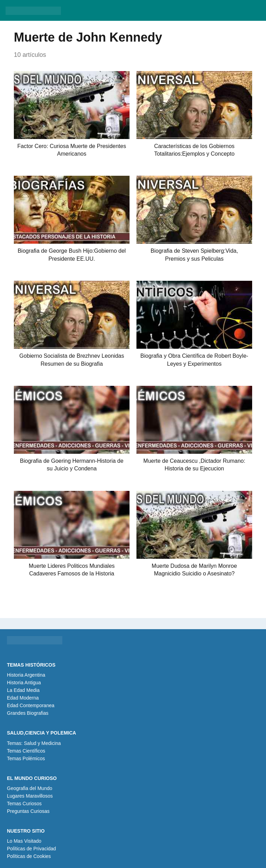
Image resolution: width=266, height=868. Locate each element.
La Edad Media (23, 690)
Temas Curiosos (24, 804)
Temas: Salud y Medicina (34, 743)
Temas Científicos (26, 751)
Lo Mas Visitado (24, 841)
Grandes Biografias (28, 713)
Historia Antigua (24, 683)
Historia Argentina (26, 675)
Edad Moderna (23, 698)
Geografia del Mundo (30, 788)
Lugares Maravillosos (30, 796)
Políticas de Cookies (29, 856)
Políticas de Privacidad (32, 849)
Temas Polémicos (26, 758)
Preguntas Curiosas (28, 811)
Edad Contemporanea (31, 705)
